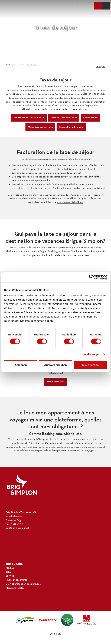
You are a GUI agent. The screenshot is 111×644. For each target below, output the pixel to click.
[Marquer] (101, 65)
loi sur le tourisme (94, 94)
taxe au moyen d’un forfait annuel (54, 188)
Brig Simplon (11, 65)
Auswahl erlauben (55, 365)
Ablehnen (21, 365)
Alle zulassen (90, 365)
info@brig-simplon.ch (18, 528)
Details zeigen (91, 354)
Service (21, 65)
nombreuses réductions (70, 202)
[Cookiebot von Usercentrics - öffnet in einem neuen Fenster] (92, 277)
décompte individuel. (94, 188)
